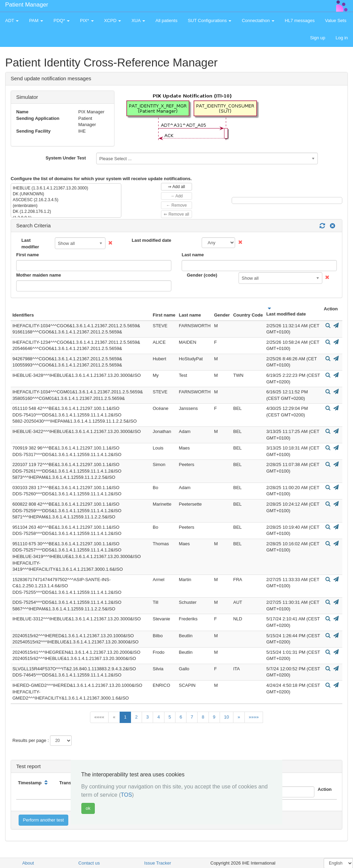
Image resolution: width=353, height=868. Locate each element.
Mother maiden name (39, 275)
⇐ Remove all (176, 214)
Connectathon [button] (258, 20)
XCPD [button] (113, 20)
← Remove (176, 205)
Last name (193, 255)
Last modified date (152, 240)
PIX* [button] (87, 20)
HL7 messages (300, 20)
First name (28, 255)
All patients (167, 20)
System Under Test (66, 158)
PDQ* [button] (62, 20)
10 (226, 717)
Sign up (317, 38)
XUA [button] (138, 20)
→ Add (176, 196)
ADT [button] (12, 20)
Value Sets (336, 20)
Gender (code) (202, 275)
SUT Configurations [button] (210, 20)
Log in (342, 38)
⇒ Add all (176, 187)
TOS (126, 795)
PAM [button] (36, 20)
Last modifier (30, 244)
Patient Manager (27, 5)
